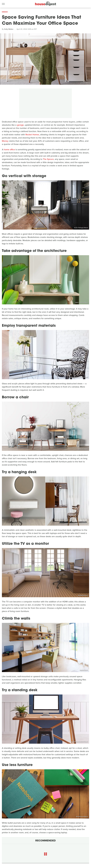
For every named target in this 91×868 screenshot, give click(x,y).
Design (5, 12)
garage (20, 125)
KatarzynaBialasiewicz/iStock (79, 377)
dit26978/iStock (83, 595)
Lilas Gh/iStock (85, 83)
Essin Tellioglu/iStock (81, 228)
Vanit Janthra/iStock (82, 302)
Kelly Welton (9, 29)
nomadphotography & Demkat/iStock (76, 524)
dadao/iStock (84, 670)
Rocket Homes (32, 135)
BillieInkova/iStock (82, 817)
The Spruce (48, 159)
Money (5, 141)
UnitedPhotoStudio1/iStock (79, 742)
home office (9, 150)
